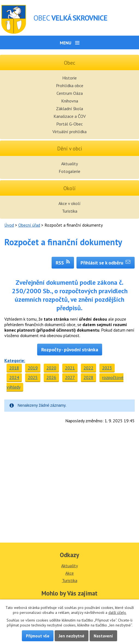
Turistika (70, 211)
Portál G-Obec (69, 124)
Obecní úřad (29, 225)
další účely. (117, 612)
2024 (14, 377)
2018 (14, 368)
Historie (69, 78)
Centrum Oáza (70, 93)
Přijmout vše (38, 636)
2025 (33, 377)
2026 (51, 377)
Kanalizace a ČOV (70, 116)
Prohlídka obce (70, 86)
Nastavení (103, 636)
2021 (70, 368)
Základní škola (69, 109)
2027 (70, 377)
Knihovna (70, 101)
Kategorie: (15, 360)
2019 (33, 368)
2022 (88, 368)
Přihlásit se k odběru (106, 263)
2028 (88, 377)
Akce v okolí (69, 203)
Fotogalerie (69, 171)
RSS (63, 263)
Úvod (9, 225)
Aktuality (69, 164)
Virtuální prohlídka (69, 132)
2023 (107, 368)
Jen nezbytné (72, 636)
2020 (51, 368)
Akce (69, 573)
